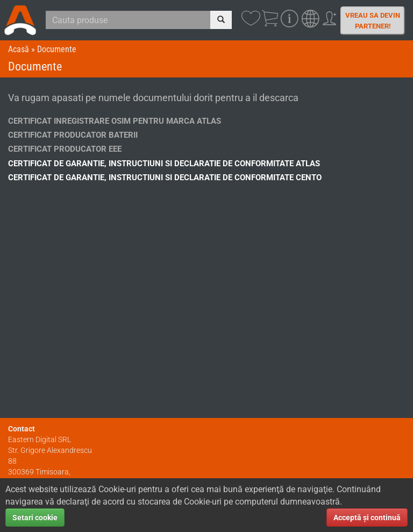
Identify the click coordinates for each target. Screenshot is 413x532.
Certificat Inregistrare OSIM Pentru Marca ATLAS (115, 121)
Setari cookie (35, 517)
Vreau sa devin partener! (373, 21)
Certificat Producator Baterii (73, 135)
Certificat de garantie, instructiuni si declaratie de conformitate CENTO (165, 178)
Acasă (19, 49)
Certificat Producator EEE (65, 149)
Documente (57, 49)
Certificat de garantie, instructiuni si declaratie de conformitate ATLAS (164, 164)
